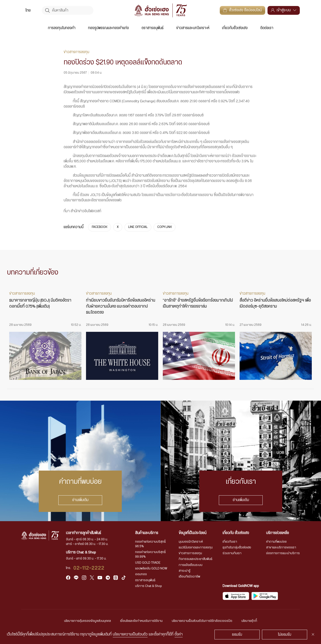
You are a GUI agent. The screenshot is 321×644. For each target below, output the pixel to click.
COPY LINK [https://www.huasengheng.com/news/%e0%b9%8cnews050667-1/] (165, 227)
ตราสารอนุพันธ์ (153, 28)
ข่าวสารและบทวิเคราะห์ (193, 28)
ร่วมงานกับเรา (232, 553)
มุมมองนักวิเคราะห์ (191, 542)
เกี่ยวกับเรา (230, 542)
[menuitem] (28, 11)
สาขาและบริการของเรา (281, 547)
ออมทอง (141, 574)
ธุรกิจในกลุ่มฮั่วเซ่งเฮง (237, 547)
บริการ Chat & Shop (149, 586)
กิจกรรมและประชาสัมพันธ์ (196, 559)
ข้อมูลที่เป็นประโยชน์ (193, 533)
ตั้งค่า (179, 634)
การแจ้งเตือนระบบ (191, 565)
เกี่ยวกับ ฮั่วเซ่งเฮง (236, 533)
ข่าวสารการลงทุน (190, 553)
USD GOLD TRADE (148, 563)
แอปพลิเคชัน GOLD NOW (151, 568)
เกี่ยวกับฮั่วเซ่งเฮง (235, 28)
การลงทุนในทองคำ (62, 28)
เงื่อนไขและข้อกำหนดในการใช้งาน (141, 621)
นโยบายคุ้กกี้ (249, 621)
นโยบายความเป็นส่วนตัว (130, 634)
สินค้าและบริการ (147, 533)
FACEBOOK (100, 227)
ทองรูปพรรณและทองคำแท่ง (108, 28)
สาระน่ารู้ (185, 571)
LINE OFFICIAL (138, 227)
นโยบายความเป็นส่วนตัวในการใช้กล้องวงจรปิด (202, 621)
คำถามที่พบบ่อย (276, 542)
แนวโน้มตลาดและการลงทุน (196, 547)
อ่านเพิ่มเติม (80, 500)
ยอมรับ (237, 635)
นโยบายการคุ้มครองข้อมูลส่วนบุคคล (88, 621)
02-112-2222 (89, 568)
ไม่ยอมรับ (285, 635)
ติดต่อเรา (267, 28)
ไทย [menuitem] (28, 11)
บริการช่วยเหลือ (278, 533)
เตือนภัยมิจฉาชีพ (189, 577)
